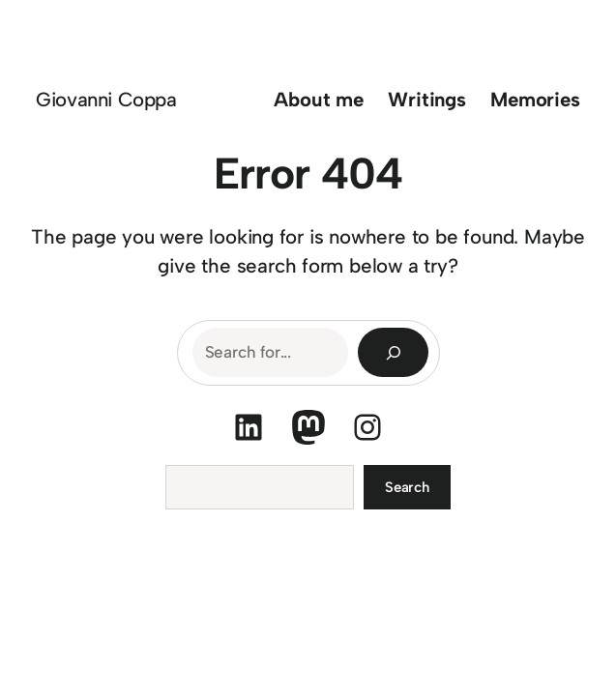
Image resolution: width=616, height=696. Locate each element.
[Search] (393, 352)
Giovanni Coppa (106, 100)
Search (407, 487)
